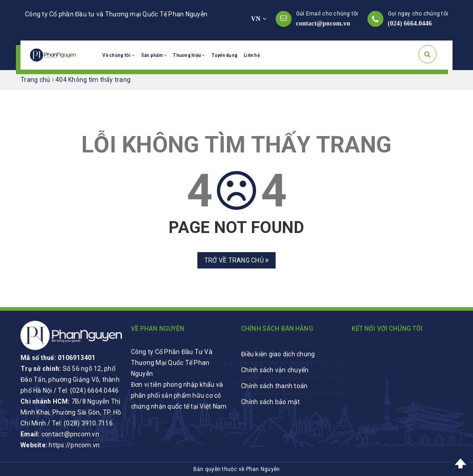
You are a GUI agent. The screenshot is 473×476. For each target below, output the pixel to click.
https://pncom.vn (74, 445)
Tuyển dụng (225, 55)
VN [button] (259, 19)
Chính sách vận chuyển (275, 370)
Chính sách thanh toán (274, 386)
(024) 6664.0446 (410, 23)
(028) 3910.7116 (88, 423)
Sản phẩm (154, 55)
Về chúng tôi (118, 55)
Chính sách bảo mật (271, 402)
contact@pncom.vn (323, 23)
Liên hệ (252, 55)
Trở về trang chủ (237, 260)
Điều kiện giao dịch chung (278, 354)
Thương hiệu (189, 55)
